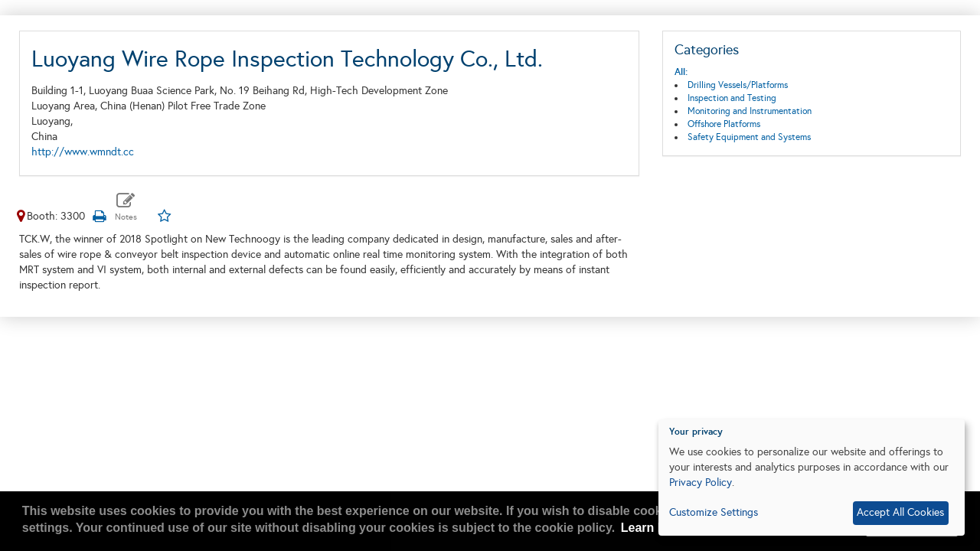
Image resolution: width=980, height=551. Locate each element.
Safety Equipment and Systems (749, 137)
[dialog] (812, 478)
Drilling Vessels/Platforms (738, 85)
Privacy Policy (701, 483)
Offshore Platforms (724, 124)
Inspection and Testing (732, 98)
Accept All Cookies (900, 512)
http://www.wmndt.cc (83, 152)
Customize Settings (714, 512)
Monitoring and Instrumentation (750, 111)
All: (681, 72)
